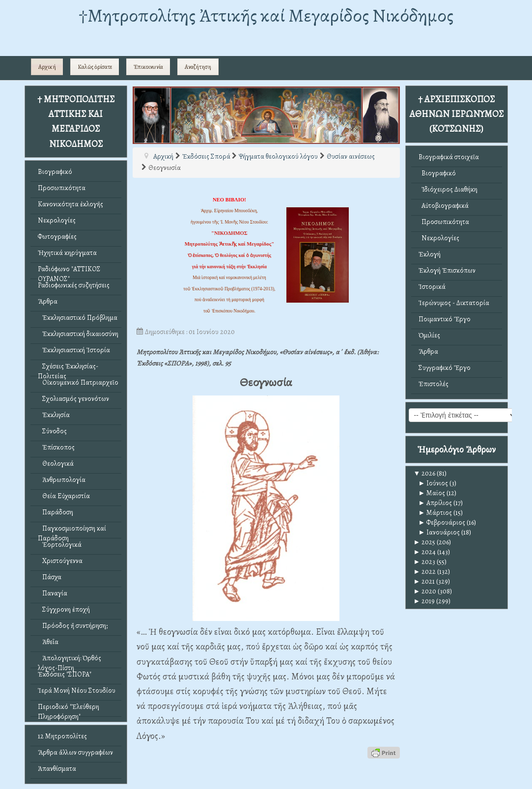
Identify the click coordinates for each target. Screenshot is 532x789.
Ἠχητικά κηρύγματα (67, 253)
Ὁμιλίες (429, 335)
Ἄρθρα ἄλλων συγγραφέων (75, 752)
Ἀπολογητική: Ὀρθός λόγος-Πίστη (70, 661)
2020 (425, 591)
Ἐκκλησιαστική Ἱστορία (74, 350)
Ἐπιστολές (434, 384)
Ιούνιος (434, 483)
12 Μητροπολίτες (62, 736)
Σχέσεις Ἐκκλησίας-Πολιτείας (68, 369)
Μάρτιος (435, 513)
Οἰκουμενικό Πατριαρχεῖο (78, 382)
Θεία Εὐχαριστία (64, 496)
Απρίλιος (435, 503)
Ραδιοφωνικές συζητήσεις (74, 285)
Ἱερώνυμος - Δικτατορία (454, 303)
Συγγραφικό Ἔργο (445, 368)
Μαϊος (432, 493)
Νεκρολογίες (57, 220)
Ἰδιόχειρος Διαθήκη (448, 189)
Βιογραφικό (55, 172)
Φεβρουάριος (442, 522)
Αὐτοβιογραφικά (444, 206)
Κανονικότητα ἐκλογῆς (70, 204)
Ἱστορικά (432, 287)
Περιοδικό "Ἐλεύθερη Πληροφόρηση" (69, 709)
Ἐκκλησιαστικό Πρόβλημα (78, 318)
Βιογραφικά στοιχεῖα (449, 157)
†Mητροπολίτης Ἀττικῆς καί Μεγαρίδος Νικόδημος (266, 15)
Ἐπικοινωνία (148, 67)
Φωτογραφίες (57, 237)
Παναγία (53, 593)
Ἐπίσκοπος (56, 447)
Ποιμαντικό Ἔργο (445, 319)
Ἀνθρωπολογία (62, 480)
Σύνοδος (52, 431)
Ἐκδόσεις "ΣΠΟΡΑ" (65, 674)
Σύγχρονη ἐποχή (64, 609)
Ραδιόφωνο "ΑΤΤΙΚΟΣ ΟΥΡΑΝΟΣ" (69, 271)
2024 (425, 552)
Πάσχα (50, 577)
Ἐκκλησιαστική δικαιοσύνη (78, 334)
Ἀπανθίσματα (57, 769)
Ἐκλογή (430, 254)
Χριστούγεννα (60, 561)
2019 (424, 601)
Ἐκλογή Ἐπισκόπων (447, 270)
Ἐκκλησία (54, 415)
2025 (425, 542)
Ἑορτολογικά (60, 545)
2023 (425, 562)
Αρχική (47, 67)
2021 (424, 581)
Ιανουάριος (439, 532)
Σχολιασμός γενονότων (73, 399)
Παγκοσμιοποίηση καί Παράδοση (72, 531)
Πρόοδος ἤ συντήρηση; (73, 626)
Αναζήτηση (198, 67)
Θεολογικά (56, 464)
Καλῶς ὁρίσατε (95, 67)
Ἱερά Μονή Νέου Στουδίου (77, 690)
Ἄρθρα (48, 301)
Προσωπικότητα (62, 188)
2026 (425, 473)
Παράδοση (56, 512)
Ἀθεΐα (48, 642)
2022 (425, 572)
